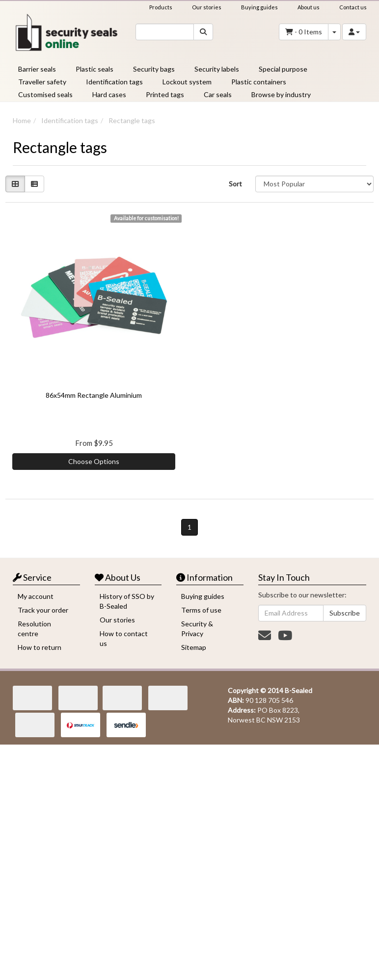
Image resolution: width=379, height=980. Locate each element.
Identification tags (114, 82)
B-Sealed (298, 690)
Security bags (154, 69)
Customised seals (45, 94)
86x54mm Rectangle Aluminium (94, 395)
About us (309, 7)
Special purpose (283, 69)
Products (161, 7)
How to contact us (124, 638)
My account (36, 596)
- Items (304, 32)
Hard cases (109, 94)
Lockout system (187, 82)
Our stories (207, 7)
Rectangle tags (132, 120)
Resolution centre (34, 629)
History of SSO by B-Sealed (127, 601)
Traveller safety (42, 82)
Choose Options (94, 461)
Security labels (217, 69)
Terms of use (201, 610)
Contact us (353, 7)
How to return (40, 647)
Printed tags (165, 94)
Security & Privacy (197, 629)
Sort (235, 184)
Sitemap (194, 647)
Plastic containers (259, 82)
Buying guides (259, 7)
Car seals (218, 94)
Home (22, 120)
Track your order (43, 610)
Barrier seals (37, 69)
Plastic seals (95, 69)
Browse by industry (281, 94)
